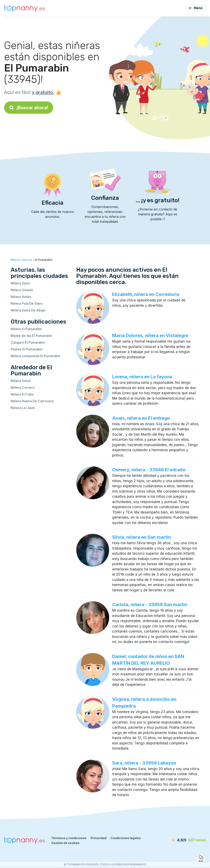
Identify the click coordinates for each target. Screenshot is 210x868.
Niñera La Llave (23, 408)
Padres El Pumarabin (27, 349)
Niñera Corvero (23, 387)
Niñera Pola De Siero (27, 303)
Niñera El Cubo (22, 394)
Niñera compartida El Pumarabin (35, 356)
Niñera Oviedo (22, 290)
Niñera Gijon (20, 283)
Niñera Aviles (21, 297)
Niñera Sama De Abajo (28, 310)
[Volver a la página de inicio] (25, 8)
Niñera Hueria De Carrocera (32, 401)
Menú (195, 8)
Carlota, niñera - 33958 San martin (150, 604)
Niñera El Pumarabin (26, 329)
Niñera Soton (21, 381)
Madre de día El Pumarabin (31, 336)
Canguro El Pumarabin (28, 342)
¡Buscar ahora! (29, 108)
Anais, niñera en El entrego (141, 418)
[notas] (184, 840)
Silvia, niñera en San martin (142, 537)
